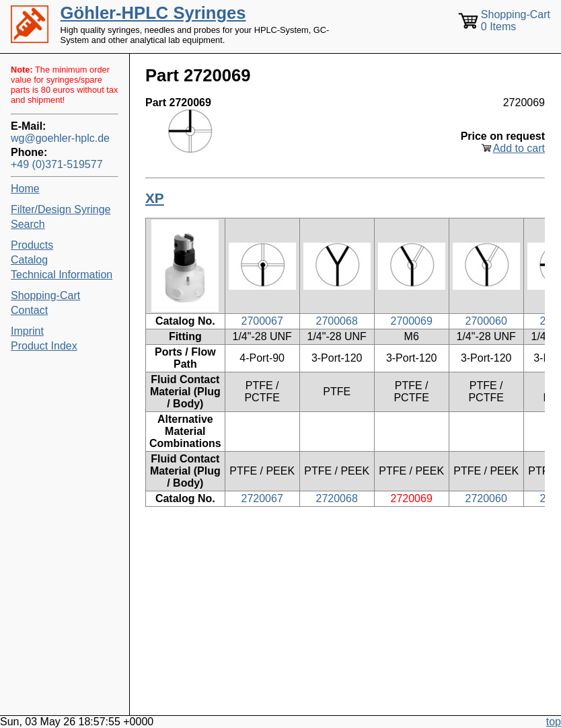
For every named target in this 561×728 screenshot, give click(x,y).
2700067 (262, 321)
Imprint (27, 331)
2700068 (337, 321)
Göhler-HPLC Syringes (153, 13)
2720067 (262, 498)
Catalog (29, 260)
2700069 (412, 321)
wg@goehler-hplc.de (60, 138)
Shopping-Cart (45, 295)
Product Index (44, 346)
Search (28, 224)
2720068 (337, 498)
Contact (29, 310)
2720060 (486, 498)
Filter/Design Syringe (61, 209)
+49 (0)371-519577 (57, 164)
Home (25, 189)
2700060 (486, 321)
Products (32, 245)
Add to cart (519, 148)
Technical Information (62, 275)
